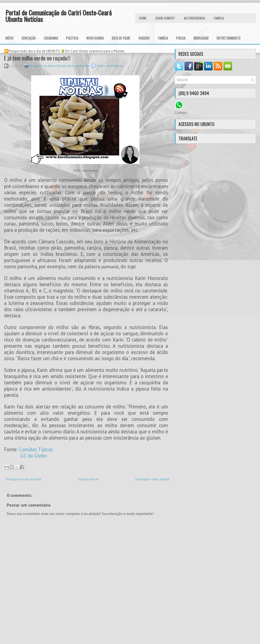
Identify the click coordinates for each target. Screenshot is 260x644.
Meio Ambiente (79, 66)
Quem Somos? (165, 18)
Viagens (144, 38)
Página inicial (88, 479)
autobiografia (194, 18)
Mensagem (201, 38)
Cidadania (51, 38)
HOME (143, 18)
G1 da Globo (34, 456)
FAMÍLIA (219, 18)
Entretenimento (229, 38)
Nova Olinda (95, 38)
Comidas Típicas (36, 449)
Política (72, 38)
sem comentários (110, 66)
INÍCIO (9, 38)
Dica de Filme (121, 38)
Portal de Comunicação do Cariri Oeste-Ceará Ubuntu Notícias (58, 16)
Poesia (181, 38)
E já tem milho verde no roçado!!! (37, 58)
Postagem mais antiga (152, 479)
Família (163, 38)
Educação (29, 38)
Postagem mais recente (23, 479)
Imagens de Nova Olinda (48, 66)
